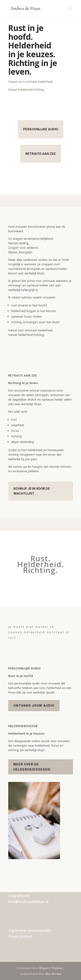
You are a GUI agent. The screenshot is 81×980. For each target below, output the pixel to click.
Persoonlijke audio (41, 129)
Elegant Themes (51, 968)
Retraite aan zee (41, 154)
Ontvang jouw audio (34, 705)
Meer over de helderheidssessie (32, 767)
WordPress (53, 974)
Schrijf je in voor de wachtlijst (32, 491)
